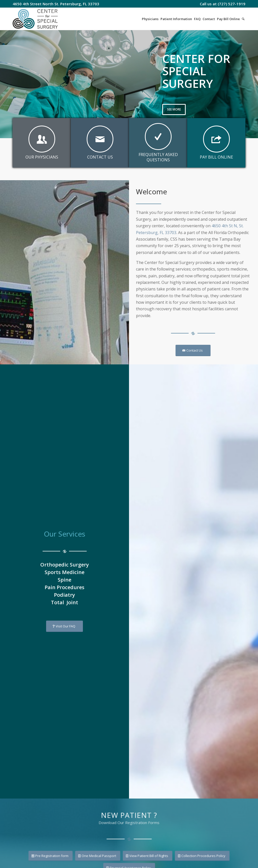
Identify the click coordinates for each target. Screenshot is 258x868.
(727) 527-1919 (232, 4)
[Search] (243, 19)
